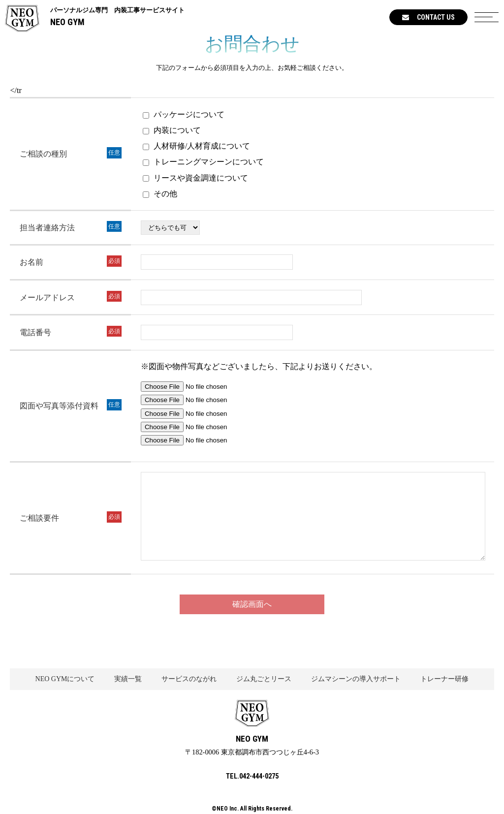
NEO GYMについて (65, 679)
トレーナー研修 (444, 679)
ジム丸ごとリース (264, 679)
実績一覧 (128, 679)
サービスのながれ (189, 679)
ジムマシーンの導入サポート (356, 679)
